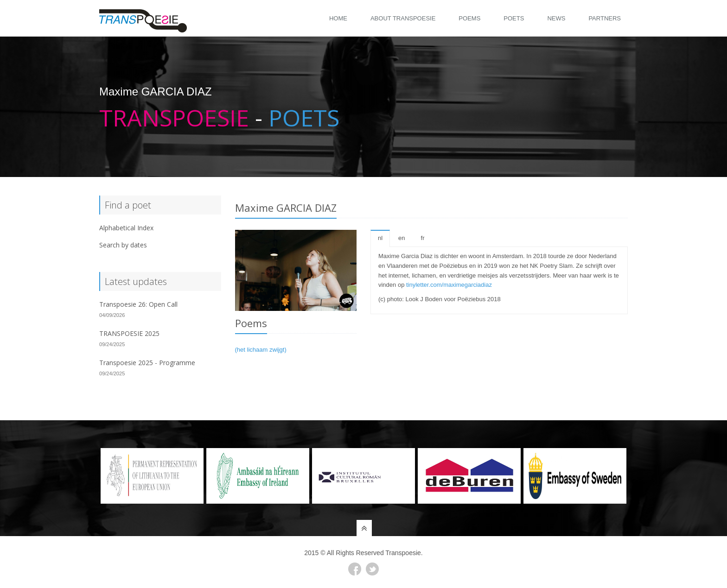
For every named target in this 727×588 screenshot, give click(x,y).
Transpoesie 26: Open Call (138, 304)
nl (380, 238)
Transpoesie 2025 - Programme (147, 363)
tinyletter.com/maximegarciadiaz (449, 285)
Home (338, 18)
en (402, 238)
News (556, 18)
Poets (514, 18)
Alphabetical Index (126, 228)
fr (423, 238)
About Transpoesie (403, 18)
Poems (469, 18)
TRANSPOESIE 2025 (129, 333)
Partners (605, 18)
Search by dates (123, 245)
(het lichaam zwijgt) (261, 350)
